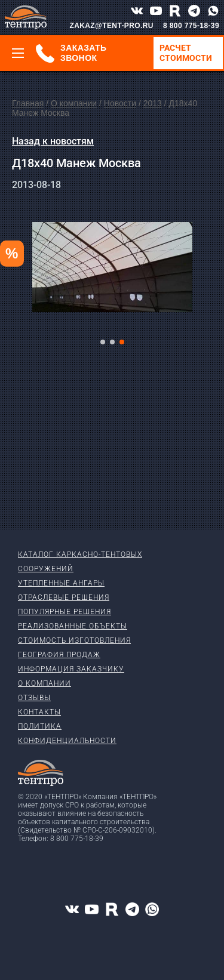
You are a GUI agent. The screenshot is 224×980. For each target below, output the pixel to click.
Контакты (39, 712)
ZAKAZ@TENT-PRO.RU (111, 26)
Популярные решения (65, 612)
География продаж (59, 655)
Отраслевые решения (64, 597)
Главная (28, 103)
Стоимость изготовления (74, 640)
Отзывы (34, 698)
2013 (153, 103)
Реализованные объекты (73, 626)
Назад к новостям (53, 141)
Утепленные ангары (61, 583)
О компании (74, 103)
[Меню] (18, 53)
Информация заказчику (71, 669)
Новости (120, 103)
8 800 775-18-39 (191, 26)
